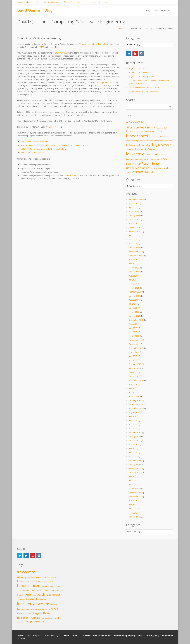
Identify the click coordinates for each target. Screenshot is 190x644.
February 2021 (135, 292)
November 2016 (136, 404)
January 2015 (134, 465)
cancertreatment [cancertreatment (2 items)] (166, 141)
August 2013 (134, 501)
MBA (70, 100)
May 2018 (133, 360)
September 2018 (136, 348)
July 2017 (133, 388)
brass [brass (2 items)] (133, 141)
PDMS (41, 47)
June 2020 (133, 308)
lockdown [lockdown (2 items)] (162, 155)
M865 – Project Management (33, 152)
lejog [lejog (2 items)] (155, 149)
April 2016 (133, 428)
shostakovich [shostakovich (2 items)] (158, 168)
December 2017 (136, 372)
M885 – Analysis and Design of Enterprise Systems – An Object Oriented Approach (56, 145)
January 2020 (134, 316)
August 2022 (134, 260)
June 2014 (133, 481)
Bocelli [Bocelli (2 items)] (129, 141)
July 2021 (133, 280)
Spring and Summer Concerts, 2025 (144, 88)
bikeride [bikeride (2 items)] (161, 132)
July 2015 (133, 448)
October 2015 (135, 441)
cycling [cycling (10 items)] (152, 145)
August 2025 (134, 203)
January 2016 (134, 436)
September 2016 (136, 408)
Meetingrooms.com (104, 82)
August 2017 (134, 384)
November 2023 (136, 232)
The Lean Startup (71, 176)
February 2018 (135, 364)
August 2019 (134, 324)
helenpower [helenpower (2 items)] (130, 149)
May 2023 (133, 240)
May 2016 (133, 424)
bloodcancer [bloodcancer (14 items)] (137, 136)
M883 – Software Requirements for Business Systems (44, 149)
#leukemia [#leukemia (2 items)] (159, 128)
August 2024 (134, 224)
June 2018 (133, 356)
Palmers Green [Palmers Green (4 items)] (134, 164)
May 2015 (133, 456)
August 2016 (134, 412)
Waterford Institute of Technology (93, 44)
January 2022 (134, 272)
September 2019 (136, 320)
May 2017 (133, 392)
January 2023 (134, 248)
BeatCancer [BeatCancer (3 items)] (131, 131)
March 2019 (134, 336)
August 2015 (134, 444)
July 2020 (133, 304)
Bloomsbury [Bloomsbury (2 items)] (164, 137)
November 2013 (136, 497)
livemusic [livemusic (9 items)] (152, 154)
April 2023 (133, 244)
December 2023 (136, 228)
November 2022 (136, 252)
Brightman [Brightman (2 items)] (139, 141)
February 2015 (135, 461)
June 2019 (133, 328)
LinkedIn (53, 127)
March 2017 (134, 396)
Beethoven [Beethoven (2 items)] (141, 132)
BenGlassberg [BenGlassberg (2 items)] (149, 132)
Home (122, 28)
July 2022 (133, 264)
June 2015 (133, 453)
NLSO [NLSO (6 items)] (163, 159)
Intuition (46, 635)
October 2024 (135, 219)
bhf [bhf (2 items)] (156, 132)
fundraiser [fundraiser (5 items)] (164, 145)
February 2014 (135, 493)
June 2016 (133, 420)
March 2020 (134, 312)
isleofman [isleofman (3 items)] (148, 149)
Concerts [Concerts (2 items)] (144, 145)
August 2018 (134, 352)
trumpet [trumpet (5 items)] (138, 172)
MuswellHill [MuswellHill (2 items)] (155, 160)
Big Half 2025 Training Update (142, 77)
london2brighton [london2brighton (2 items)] (140, 160)
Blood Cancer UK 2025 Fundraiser (143, 92)
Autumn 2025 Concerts (139, 73)
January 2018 (134, 368)
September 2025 (136, 199)
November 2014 (136, 469)
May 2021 (133, 284)
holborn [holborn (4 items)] (139, 149)
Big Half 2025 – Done (138, 69)
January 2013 (134, 517)
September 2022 (136, 256)
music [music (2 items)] (149, 160)
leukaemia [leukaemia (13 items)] (135, 154)
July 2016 (133, 416)
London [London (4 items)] (130, 159)
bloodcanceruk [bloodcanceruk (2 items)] (154, 137)
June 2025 (133, 207)
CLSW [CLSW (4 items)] (129, 145)
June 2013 (133, 509)
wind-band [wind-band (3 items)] (148, 172)
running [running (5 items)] (144, 168)
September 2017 (136, 380)
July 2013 (133, 505)
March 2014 (134, 489)
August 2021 (134, 276)
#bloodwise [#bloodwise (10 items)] (135, 122)
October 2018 (135, 344)
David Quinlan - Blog (35, 10)
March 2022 (134, 268)
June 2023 (133, 236)
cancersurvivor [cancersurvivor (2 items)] (155, 141)
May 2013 (133, 513)
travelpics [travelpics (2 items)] (129, 172)
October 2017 (135, 376)
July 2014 (133, 477)
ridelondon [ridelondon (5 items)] (133, 168)
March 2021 (134, 288)
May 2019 (133, 332)
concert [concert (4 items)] (136, 145)
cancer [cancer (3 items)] (146, 140)
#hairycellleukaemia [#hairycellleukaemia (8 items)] (141, 127)
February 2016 (135, 432)
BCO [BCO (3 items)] (166, 128)
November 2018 (136, 340)
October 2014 (135, 473)
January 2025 (134, 216)
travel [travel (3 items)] (165, 168)
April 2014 (133, 485)
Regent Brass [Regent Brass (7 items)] (151, 163)
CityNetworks (60, 53)
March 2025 (134, 211)
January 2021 (134, 296)
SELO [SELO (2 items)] (151, 168)
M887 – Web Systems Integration (35, 142)
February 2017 (135, 400)
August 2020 (134, 300)
